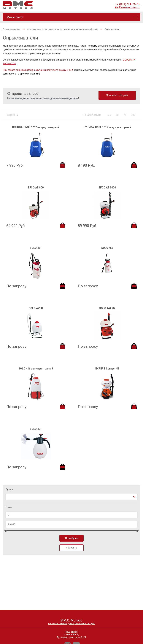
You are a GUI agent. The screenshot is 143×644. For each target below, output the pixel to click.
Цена (9, 507)
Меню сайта (15, 17)
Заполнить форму (117, 95)
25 (109, 115)
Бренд (9, 489)
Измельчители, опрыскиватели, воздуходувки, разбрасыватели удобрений (62, 29)
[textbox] (9, 497)
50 (117, 115)
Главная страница (11, 29)
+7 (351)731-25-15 (128, 4)
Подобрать (72, 538)
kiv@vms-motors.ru (128, 7)
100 (133, 115)
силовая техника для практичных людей (72, 623)
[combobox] (71, 497)
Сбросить (72, 548)
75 (125, 115)
